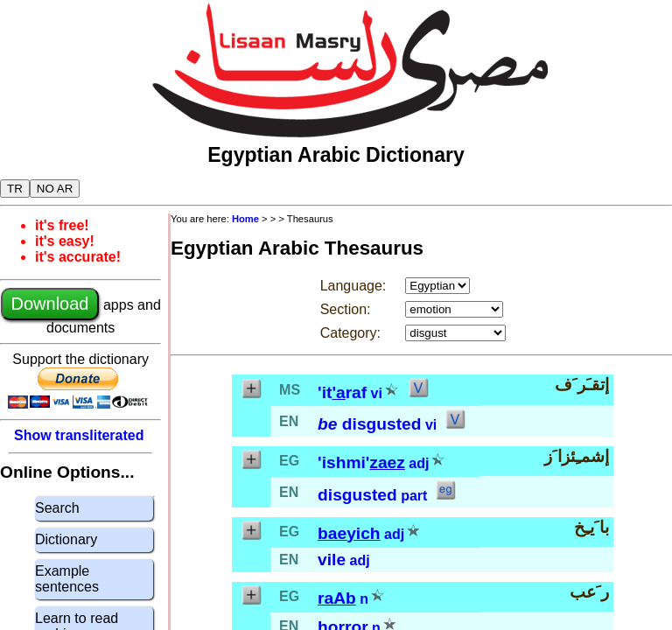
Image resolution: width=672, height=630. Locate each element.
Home (245, 219)
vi (377, 393)
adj (419, 463)
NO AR (55, 189)
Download (50, 304)
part (414, 496)
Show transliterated (79, 435)
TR (15, 189)
